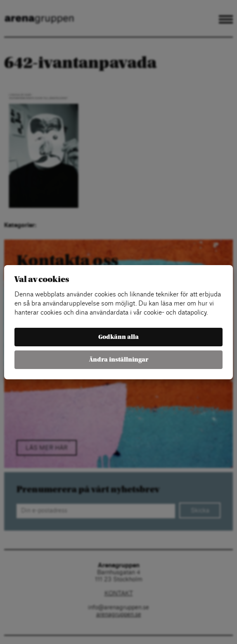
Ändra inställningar (119, 360)
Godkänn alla (118, 337)
